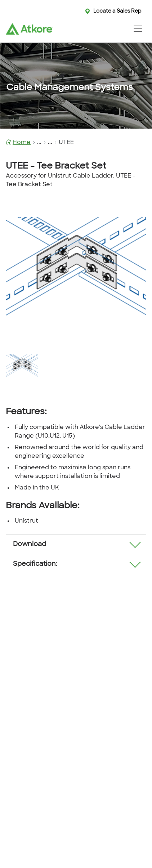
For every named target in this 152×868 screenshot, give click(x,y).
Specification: (35, 564)
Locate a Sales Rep (117, 11)
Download (30, 544)
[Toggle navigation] (138, 29)
